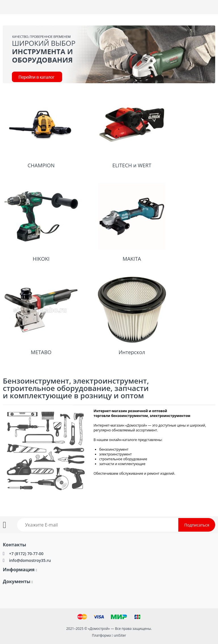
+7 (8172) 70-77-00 (26, 554)
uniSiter (120, 635)
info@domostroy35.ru (30, 560)
